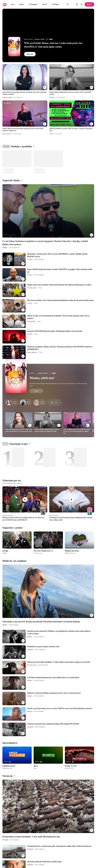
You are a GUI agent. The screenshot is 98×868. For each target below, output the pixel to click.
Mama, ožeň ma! (42, 378)
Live (13, 4)
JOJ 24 (45, 4)
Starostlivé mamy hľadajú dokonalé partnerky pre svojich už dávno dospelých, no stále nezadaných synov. (58, 385)
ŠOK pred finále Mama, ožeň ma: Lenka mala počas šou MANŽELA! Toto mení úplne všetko (53, 45)
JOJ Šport (55, 4)
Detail (36, 391)
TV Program (33, 4)
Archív (21, 4)
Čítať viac (30, 54)
